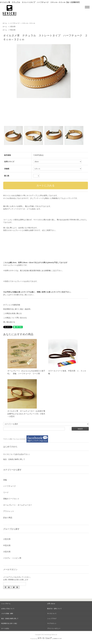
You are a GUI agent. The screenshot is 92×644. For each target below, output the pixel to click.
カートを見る (5, 628)
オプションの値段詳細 (12, 305)
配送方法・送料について (54, 609)
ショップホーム (6, 604)
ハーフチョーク (15, 23)
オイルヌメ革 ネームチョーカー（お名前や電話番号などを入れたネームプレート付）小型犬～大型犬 (26, 414)
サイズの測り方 (16, 295)
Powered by (46, 639)
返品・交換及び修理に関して (14, 459)
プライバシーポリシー (54, 628)
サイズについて (52, 613)
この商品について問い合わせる (15, 318)
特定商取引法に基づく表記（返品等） (17, 309)
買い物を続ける (9, 322)
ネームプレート (17, 281)
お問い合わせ (51, 604)
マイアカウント (52, 623)
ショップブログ (52, 619)
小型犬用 (12, 27)
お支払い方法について (8, 609)
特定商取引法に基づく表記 (9, 623)
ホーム (5, 23)
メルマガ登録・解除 (7, 613)
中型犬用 (12, 30)
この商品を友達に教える (12, 313)
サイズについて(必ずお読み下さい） (17, 454)
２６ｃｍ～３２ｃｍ (29, 23)
